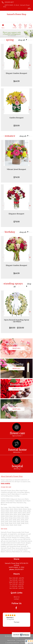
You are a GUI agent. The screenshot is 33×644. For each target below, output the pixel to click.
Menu (3, 28)
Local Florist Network (13, 643)
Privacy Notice (22, 640)
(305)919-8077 (9, 2)
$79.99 (17, 222)
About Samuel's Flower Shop (12, 476)
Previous (3, 65)
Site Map (24, 643)
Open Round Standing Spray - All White (17, 321)
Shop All (22, 40)
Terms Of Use (11, 640)
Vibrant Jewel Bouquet (16, 169)
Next (30, 65)
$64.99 (16, 81)
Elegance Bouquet (16, 214)
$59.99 (17, 126)
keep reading (5, 483)
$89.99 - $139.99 (17, 328)
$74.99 (17, 177)
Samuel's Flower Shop (16, 14)
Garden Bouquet (17, 118)
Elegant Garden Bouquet (17, 73)
